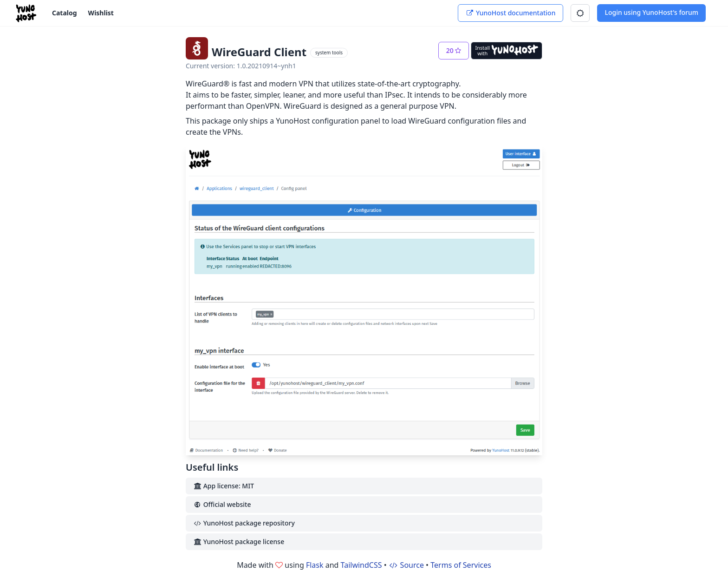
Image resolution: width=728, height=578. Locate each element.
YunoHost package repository (244, 523)
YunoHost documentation (510, 13)
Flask (315, 565)
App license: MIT (224, 486)
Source (406, 565)
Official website (222, 504)
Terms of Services (461, 565)
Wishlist (101, 13)
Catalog (65, 13)
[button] (580, 13)
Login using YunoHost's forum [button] (651, 12)
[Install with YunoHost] (507, 51)
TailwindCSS (361, 565)
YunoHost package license (239, 542)
